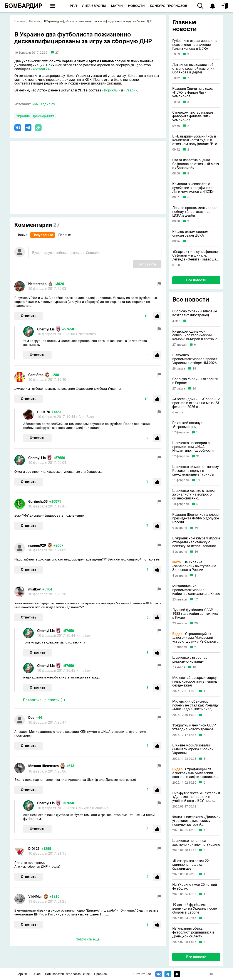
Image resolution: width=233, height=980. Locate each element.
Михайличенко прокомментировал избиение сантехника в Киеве (196, 590)
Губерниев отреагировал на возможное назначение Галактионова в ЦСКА (195, 45)
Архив (23, 974)
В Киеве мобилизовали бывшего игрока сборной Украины (193, 749)
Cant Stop (36, 375)
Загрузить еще (88, 939)
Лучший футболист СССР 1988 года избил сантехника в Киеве (195, 614)
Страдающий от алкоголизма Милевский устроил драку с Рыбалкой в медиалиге (196, 638)
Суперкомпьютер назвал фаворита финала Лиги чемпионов (193, 116)
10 (194, 667)
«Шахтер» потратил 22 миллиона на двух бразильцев (191, 865)
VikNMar (35, 896)
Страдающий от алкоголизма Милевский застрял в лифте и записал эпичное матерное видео (194, 773)
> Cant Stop (85, 417)
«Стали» (130, 90)
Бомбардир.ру (43, 104)
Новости (34, 21)
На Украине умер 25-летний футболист (195, 886)
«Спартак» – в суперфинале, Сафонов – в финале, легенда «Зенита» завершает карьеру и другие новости (196, 256)
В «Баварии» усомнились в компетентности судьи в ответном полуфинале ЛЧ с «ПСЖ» (195, 140)
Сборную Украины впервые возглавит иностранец (195, 313)
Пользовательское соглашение (67, 974)
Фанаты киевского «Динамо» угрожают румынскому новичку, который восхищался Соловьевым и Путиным (196, 821)
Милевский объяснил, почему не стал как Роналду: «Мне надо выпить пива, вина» (196, 705)
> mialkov (83, 636)
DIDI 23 (34, 849)
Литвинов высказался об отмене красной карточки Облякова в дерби (193, 69)
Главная (20, 21)
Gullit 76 (44, 412)
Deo (31, 718)
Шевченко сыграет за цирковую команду (190, 659)
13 (198, 480)
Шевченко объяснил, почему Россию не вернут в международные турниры (196, 471)
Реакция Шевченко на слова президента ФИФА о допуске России (196, 518)
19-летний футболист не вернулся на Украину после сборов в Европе (194, 909)
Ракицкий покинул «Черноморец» (187, 425)
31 (198, 456)
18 (194, 369)
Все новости (196, 280)
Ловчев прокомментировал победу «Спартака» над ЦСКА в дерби (195, 212)
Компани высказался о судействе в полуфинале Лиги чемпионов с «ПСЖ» (193, 188)
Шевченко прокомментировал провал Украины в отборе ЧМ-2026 (195, 359)
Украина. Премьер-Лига (35, 116)
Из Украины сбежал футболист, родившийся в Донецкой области (193, 932)
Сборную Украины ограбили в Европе (195, 381)
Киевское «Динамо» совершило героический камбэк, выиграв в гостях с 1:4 (195, 335)
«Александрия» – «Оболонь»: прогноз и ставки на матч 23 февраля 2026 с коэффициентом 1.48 (196, 403)
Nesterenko (37, 284)
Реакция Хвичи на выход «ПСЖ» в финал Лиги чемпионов (193, 92)
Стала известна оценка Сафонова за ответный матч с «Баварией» (196, 164)
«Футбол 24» (41, 69)
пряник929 (37, 545)
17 (196, 599)
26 (194, 389)
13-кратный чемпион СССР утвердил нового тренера (194, 727)
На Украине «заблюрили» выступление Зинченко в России (194, 566)
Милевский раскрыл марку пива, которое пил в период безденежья (195, 682)
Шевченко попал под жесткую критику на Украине (196, 843)
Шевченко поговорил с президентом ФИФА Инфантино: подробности (193, 447)
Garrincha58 (38, 502)
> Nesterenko (86, 334)
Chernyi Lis (46, 329)
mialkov (34, 589)
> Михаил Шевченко (92, 808)
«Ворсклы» (111, 90)
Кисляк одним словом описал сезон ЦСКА (190, 234)
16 (196, 552)
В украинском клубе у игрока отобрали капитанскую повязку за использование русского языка (196, 542)
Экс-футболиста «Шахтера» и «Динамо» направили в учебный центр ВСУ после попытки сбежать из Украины (196, 797)
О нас (37, 974)
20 (196, 623)
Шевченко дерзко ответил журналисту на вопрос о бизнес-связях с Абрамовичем (194, 495)
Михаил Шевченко (44, 766)
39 (196, 528)
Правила (101, 974)
